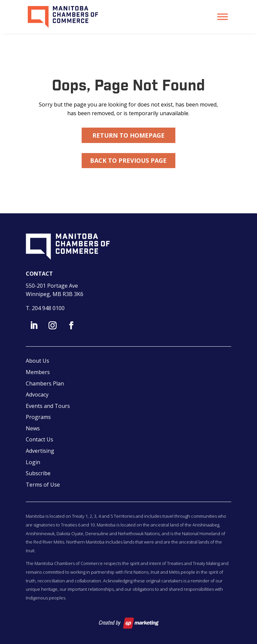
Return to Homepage (128, 135)
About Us (37, 361)
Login (33, 462)
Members (38, 372)
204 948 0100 (48, 308)
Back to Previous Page (128, 160)
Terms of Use (43, 485)
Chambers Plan (45, 383)
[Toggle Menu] (223, 17)
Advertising (40, 451)
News (33, 428)
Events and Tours (48, 406)
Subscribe (38, 473)
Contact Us (39, 439)
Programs (38, 417)
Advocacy (37, 395)
